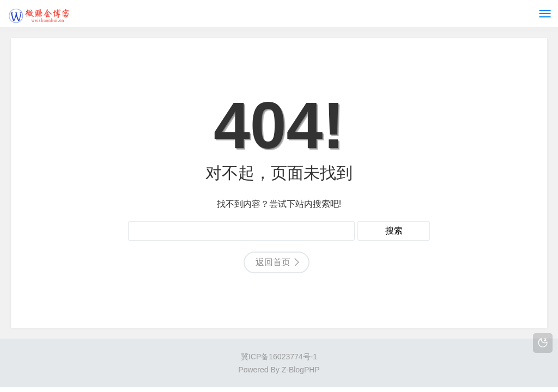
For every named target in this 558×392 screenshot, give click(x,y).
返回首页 (273, 262)
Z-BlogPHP (301, 370)
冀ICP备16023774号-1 (279, 357)
